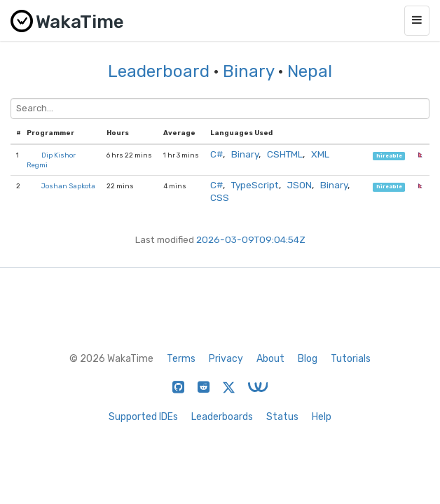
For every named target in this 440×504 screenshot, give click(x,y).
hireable (389, 156)
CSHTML (285, 154)
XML (320, 154)
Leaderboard (159, 71)
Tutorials (351, 359)
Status (282, 417)
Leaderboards (222, 417)
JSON (300, 185)
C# (216, 154)
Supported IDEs (143, 417)
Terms (181, 359)
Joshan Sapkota (68, 186)
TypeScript (255, 185)
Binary (248, 71)
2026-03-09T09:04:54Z (251, 239)
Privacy (226, 359)
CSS (220, 197)
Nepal (310, 71)
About (270, 359)
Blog (308, 359)
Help (322, 417)
